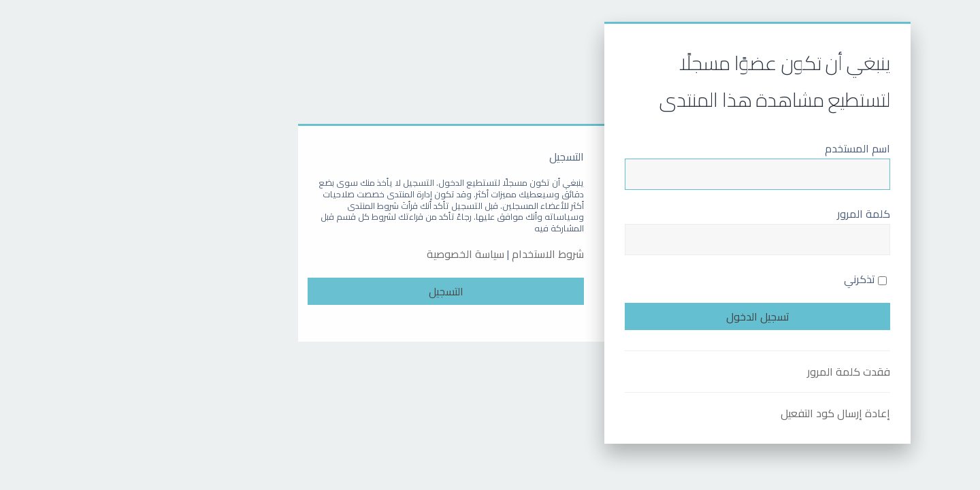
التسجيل (332, 291)
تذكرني (751, 279)
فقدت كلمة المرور (734, 372)
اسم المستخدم (743, 148)
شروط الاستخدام (434, 254)
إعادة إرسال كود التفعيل (721, 413)
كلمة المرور (749, 214)
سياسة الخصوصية (351, 254)
